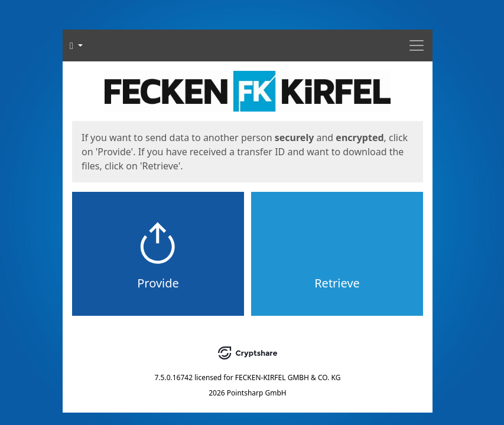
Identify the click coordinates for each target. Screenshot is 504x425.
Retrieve (337, 283)
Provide (158, 283)
